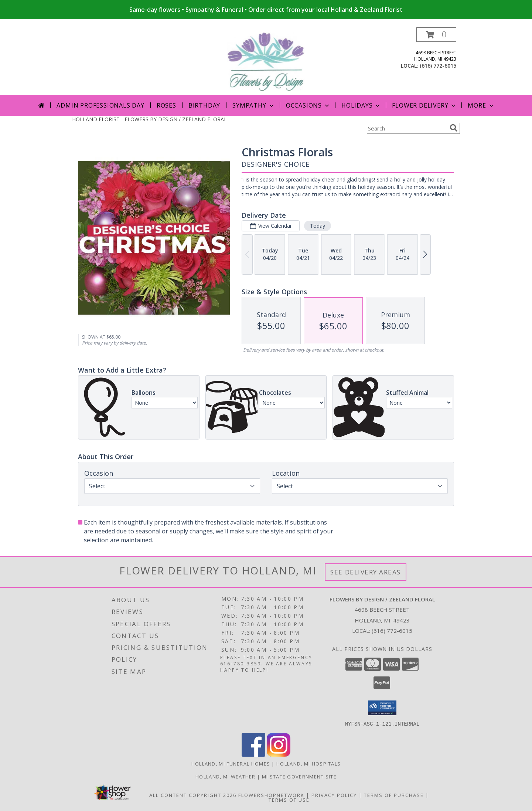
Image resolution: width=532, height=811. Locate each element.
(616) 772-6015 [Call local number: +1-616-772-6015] (438, 66)
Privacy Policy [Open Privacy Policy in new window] (334, 795)
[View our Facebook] (253, 754)
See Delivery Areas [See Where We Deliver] (366, 572)
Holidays (361, 105)
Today (318, 226)
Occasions (308, 105)
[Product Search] (407, 128)
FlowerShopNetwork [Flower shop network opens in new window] (271, 795)
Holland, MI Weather (226, 776)
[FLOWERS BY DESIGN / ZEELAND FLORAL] (266, 61)
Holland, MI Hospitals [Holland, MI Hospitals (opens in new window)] (308, 763)
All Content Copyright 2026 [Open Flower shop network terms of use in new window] (193, 795)
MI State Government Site (299, 776)
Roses (166, 105)
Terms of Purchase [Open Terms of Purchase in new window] (394, 795)
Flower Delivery (424, 105)
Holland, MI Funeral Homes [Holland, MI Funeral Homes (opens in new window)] (231, 763)
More (481, 105)
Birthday (204, 105)
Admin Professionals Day (100, 105)
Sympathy (254, 105)
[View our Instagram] (279, 754)
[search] (454, 128)
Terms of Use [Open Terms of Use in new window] (289, 800)
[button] (436, 35)
